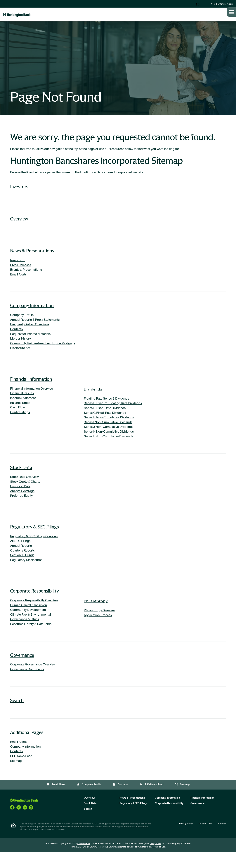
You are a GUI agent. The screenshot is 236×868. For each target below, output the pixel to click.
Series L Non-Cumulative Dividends (110, 446)
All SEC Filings (21, 552)
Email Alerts (19, 280)
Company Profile (22, 320)
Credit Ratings (21, 421)
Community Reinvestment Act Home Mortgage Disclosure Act (37, 353)
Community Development (29, 623)
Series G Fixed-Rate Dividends (106, 421)
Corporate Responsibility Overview (35, 613)
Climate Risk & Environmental (32, 628)
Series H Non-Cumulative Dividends (110, 426)
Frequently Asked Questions (31, 330)
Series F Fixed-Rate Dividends (106, 416)
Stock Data (21, 477)
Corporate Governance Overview (34, 679)
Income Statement (24, 406)
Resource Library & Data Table (32, 638)
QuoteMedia (84, 859)
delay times (155, 859)
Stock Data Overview (26, 487)
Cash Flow (18, 416)
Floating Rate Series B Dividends (108, 406)
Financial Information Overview (33, 396)
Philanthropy (96, 613)
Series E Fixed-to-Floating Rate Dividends (114, 411)
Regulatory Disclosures (27, 572)
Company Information (32, 311)
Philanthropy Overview (100, 623)
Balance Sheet (21, 411)
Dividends (93, 396)
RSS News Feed (22, 771)
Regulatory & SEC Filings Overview (35, 547)
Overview (19, 223)
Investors (19, 191)
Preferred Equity (22, 506)
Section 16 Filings (23, 567)
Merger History (21, 345)
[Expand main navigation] (231, 15)
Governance (22, 669)
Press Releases (21, 270)
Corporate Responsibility (34, 603)
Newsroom (18, 265)
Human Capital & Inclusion (29, 618)
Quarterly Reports (23, 562)
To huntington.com (222, 4)
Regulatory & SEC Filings (34, 538)
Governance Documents (28, 684)
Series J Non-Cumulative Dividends (110, 436)
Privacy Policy (186, 839)
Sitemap (16, 776)
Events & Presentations (27, 275)
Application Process (99, 628)
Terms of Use (205, 839)
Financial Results (23, 401)
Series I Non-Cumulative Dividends (110, 431)
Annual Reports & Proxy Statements (36, 325)
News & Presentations (32, 255)
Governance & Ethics (25, 633)
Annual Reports (21, 557)
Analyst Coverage (23, 501)
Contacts (17, 335)
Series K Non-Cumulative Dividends (110, 441)
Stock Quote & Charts (26, 492)
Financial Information (31, 386)
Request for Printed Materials (32, 340)
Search (17, 715)
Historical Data (21, 497)
